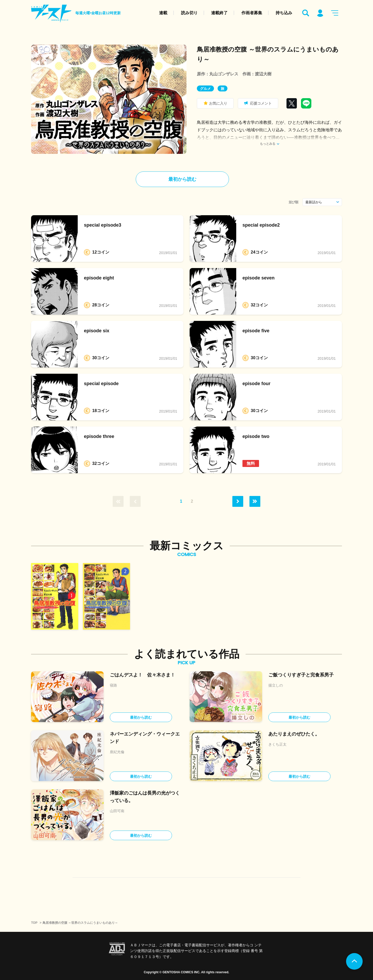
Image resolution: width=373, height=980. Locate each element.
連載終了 (219, 13)
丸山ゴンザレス (224, 74)
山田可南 (117, 811)
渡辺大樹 (263, 74)
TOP (34, 923)
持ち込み (284, 13)
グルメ (205, 89)
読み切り (189, 13)
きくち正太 (277, 744)
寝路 (113, 685)
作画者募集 (252, 13)
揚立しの (276, 685)
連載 (163, 13)
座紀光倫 (117, 752)
